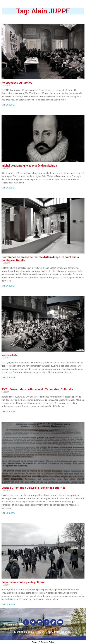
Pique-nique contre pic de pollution (23, 582)
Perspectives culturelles (17, 83)
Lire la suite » (8, 105)
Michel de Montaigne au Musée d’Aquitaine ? (29, 166)
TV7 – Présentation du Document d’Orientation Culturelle (37, 389)
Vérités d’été (9, 355)
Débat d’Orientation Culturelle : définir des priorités (34, 488)
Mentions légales (24, 632)
